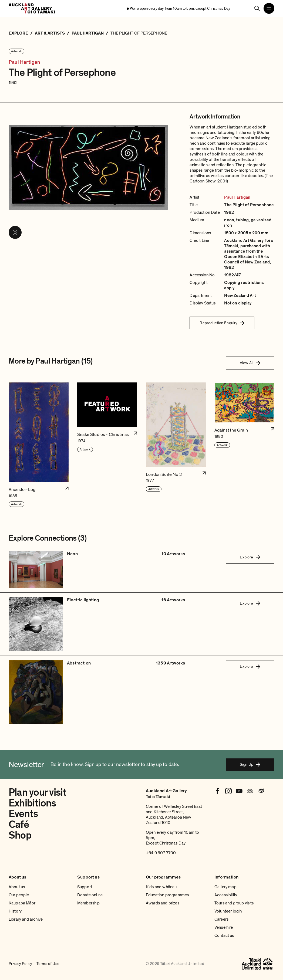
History (15, 911)
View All (250, 363)
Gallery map (225, 887)
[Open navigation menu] (269, 8)
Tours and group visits (234, 903)
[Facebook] (218, 791)
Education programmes (167, 895)
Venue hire (224, 927)
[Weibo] (261, 791)
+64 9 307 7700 (161, 853)
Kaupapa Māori (22, 903)
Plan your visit (38, 793)
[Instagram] (228, 791)
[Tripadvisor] (250, 791)
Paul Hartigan (24, 62)
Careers (221, 919)
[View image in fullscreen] (15, 232)
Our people (19, 895)
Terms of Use (48, 964)
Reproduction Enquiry (222, 323)
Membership (89, 903)
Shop (20, 835)
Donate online (90, 895)
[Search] (257, 8)
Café (19, 825)
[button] (39, 445)
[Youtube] (239, 791)
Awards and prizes (163, 903)
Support (85, 887)
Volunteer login (228, 911)
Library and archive (26, 919)
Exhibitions (32, 803)
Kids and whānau (161, 887)
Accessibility (226, 895)
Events (23, 814)
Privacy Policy (20, 964)
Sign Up (250, 764)
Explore (250, 557)
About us (17, 887)
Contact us (224, 935)
